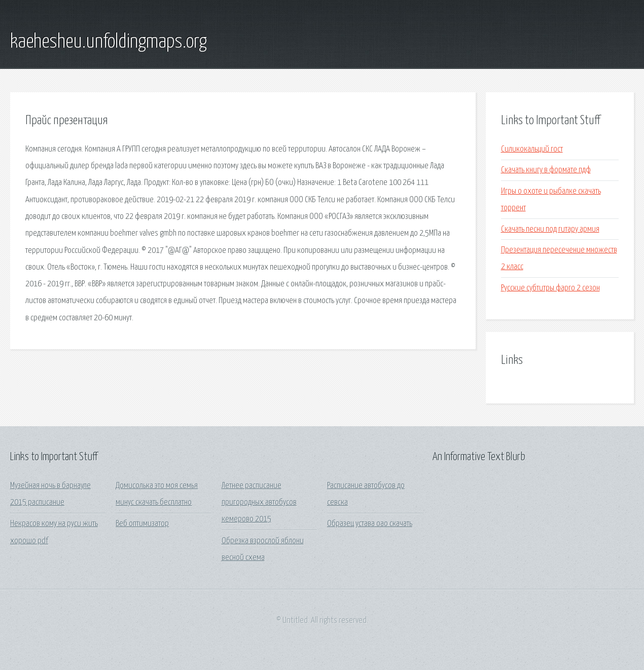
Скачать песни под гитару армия (550, 229)
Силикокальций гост (532, 149)
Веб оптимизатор (142, 524)
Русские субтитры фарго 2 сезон (550, 288)
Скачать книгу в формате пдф (546, 170)
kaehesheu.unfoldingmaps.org (109, 42)
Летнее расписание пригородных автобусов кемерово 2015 (259, 503)
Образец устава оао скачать (370, 524)
